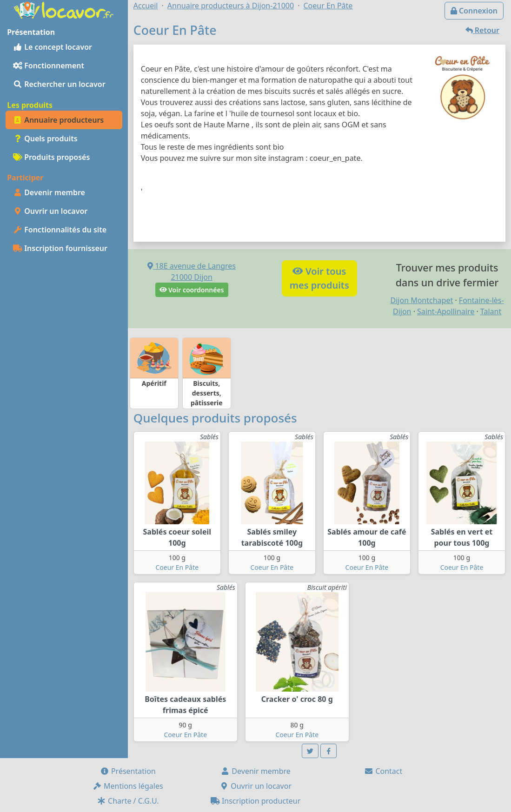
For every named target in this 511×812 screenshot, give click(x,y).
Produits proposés (51, 157)
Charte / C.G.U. (128, 801)
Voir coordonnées (192, 290)
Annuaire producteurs (58, 120)
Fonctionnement (49, 66)
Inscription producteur (256, 801)
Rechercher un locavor (59, 84)
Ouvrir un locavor (50, 211)
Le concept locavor (53, 47)
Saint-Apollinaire (446, 311)
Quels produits (45, 139)
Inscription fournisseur (60, 248)
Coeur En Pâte (177, 567)
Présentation (128, 771)
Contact (383, 771)
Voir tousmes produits (319, 278)
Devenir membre (49, 192)
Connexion (474, 11)
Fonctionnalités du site (60, 230)
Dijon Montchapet (422, 300)
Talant (491, 311)
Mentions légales (128, 786)
